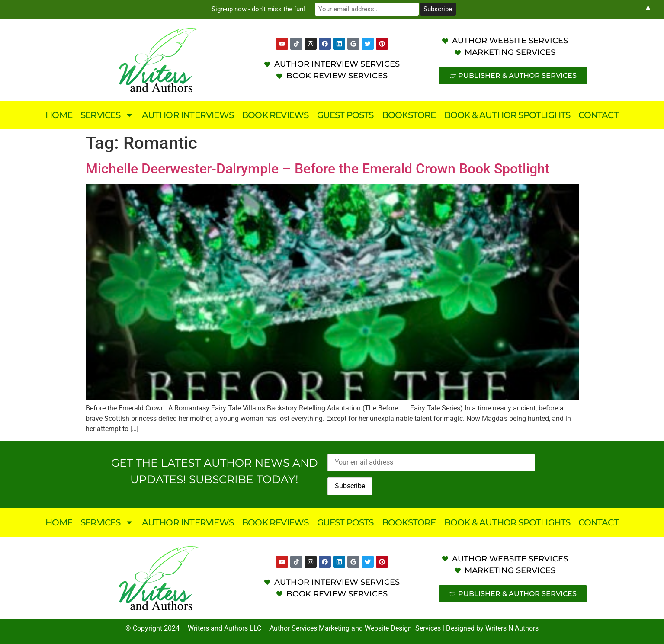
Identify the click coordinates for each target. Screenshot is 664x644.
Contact (598, 115)
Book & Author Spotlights (507, 115)
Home (59, 115)
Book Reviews (275, 115)
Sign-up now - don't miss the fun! (258, 9)
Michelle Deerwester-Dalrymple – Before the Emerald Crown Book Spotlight (318, 169)
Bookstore (409, 115)
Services (107, 115)
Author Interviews (188, 115)
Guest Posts (345, 115)
